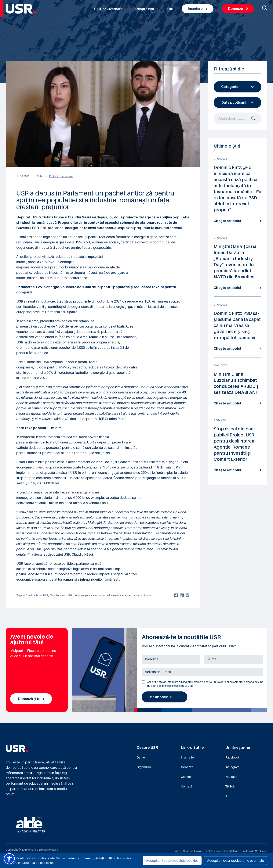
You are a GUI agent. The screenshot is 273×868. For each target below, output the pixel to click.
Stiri (170, 9)
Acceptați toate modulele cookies (172, 861)
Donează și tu (31, 699)
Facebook (232, 758)
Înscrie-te (187, 758)
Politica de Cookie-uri (254, 851)
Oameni (142, 758)
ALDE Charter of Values (189, 851)
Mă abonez (160, 697)
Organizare (144, 767)
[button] (9, 859)
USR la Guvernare (111, 9)
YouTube (231, 777)
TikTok (230, 787)
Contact (187, 787)
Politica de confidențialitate (223, 851)
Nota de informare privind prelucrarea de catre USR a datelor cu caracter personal (206, 682)
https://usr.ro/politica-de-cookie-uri (30, 863)
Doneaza (238, 9)
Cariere (186, 777)
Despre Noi (147, 9)
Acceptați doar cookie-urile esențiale (235, 861)
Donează (187, 767)
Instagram (232, 767)
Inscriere (198, 9)
